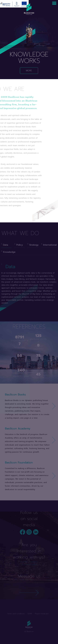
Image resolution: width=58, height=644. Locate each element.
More (29, 71)
